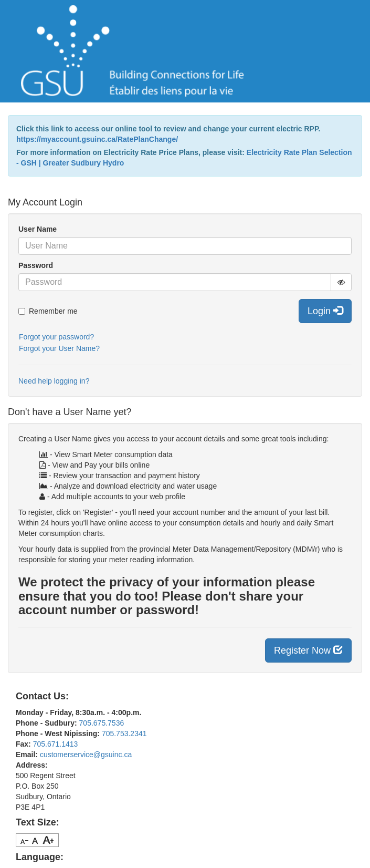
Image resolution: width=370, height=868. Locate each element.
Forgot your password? (56, 337)
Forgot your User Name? (59, 348)
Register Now (308, 650)
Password (36, 265)
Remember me (48, 311)
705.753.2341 (124, 733)
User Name (38, 229)
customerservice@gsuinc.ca (86, 755)
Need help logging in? (54, 381)
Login (325, 311)
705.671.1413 (56, 744)
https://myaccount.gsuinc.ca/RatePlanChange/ (97, 139)
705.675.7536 (102, 723)
